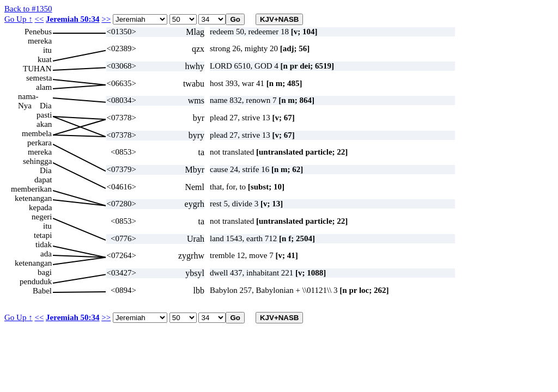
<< (39, 19)
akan (44, 124)
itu (47, 50)
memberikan (31, 189)
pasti (44, 115)
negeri (42, 217)
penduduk (36, 281)
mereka (40, 41)
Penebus (38, 32)
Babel (42, 291)
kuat (45, 59)
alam (44, 87)
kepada (40, 207)
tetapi (43, 235)
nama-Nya (28, 97)
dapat (43, 180)
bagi (45, 272)
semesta (39, 78)
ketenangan (33, 198)
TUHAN (37, 69)
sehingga (37, 161)
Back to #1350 (28, 9)
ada (46, 254)
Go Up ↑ (19, 19)
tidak (44, 244)
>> (106, 19)
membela (37, 133)
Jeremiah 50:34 (72, 19)
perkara (40, 143)
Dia (46, 106)
